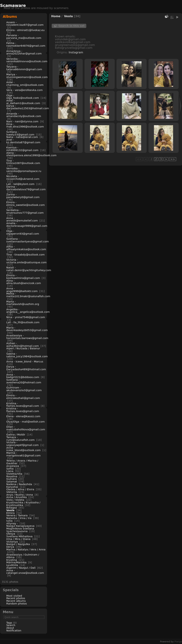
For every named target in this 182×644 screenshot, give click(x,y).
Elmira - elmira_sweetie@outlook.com (26, 204)
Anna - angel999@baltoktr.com (22, 290)
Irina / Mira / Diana (18, 539)
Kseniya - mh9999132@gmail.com (22, 149)
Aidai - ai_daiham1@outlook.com (23, 102)
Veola (10, 510)
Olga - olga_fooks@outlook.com (23, 97)
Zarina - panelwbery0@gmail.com (23, 196)
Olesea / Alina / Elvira (20, 489)
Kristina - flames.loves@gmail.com (23, 405)
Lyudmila (12, 565)
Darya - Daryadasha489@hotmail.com (26, 368)
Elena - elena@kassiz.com (23, 416)
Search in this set (72, 26)
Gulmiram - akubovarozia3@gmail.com (24, 389)
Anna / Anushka (17, 497)
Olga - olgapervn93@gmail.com (23, 232)
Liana (10, 471)
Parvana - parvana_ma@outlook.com (24, 37)
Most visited (14, 596)
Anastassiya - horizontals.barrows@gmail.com (27, 337)
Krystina (12, 560)
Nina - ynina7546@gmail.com (26, 317)
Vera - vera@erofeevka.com (25, 90)
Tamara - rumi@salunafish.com (21, 438)
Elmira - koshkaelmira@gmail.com (23, 277)
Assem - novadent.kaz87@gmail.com (25, 24)
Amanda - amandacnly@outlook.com (24, 115)
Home (56, 16)
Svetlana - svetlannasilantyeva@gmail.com (28, 240)
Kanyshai (12, 487)
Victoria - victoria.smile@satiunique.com (27, 261)
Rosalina (12, 476)
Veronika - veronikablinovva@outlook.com (27, 60)
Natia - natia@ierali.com (22, 137)
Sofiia (10, 469)
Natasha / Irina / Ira (19, 518)
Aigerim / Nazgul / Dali (21, 568)
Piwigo (178, 642)
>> (173, 159)
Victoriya (12, 542)
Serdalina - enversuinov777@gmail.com (25, 211)
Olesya (11, 534)
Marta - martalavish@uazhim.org (23, 303)
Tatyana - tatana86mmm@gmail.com (24, 68)
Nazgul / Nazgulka (18, 544)
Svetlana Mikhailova (20, 536)
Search (11, 625)
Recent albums (16, 601)
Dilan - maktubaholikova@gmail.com (26, 428)
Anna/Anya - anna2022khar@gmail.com (24, 52)
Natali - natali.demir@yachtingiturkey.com (29, 269)
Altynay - (13, 523)
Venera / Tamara (17, 515)
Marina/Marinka (17, 562)
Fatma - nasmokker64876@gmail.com (26, 44)
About (10, 628)
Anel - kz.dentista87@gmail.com (23, 141)
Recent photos (16, 598)
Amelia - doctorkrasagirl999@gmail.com (27, 224)
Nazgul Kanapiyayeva (21, 526)
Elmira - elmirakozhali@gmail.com (23, 397)
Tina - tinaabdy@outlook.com (26, 255)
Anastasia (13, 466)
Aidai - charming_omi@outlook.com (25, 84)
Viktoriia (12, 492)
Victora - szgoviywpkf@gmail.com (23, 444)
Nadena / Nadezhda (19, 484)
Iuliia (9, 521)
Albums (10, 17)
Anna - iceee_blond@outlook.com (24, 449)
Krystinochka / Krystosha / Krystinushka (23, 504)
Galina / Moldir (16, 435)
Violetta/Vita (14, 474)
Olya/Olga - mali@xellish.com (26, 422)
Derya (10, 547)
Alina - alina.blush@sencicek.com (24, 282)
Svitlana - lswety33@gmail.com (20, 133)
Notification (14, 630)
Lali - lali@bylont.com (20, 184)
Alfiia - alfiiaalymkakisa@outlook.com (26, 248)
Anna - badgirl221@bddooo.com (23, 376)
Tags (9, 623)
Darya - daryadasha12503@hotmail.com (28, 107)
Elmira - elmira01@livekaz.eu (26, 30)
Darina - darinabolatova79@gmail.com (26, 188)
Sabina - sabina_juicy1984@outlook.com (27, 355)
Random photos (17, 603)
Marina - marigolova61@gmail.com (24, 454)
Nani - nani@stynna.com (22, 121)
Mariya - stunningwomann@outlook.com (27, 76)
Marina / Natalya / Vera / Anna (26, 549)
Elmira (11, 513)
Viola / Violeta (15, 500)
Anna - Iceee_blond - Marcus (25, 361)
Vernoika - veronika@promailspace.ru (24, 170)
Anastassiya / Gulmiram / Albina (23, 556)
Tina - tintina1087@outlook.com (23, 162)
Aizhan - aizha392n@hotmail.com (23, 345)
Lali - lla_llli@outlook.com (23, 322)
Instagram (76, 52)
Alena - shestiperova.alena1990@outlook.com (32, 154)
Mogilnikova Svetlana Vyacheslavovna (20, 530)
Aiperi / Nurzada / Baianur (23, 348)
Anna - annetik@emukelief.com (22, 219)
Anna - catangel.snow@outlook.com (25, 572)
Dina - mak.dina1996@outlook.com (25, 125)
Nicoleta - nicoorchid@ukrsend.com (23, 177)
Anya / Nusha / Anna (20, 495)
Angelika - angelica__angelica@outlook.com (28, 311)
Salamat (12, 481)
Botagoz (12, 508)
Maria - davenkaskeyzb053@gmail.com (27, 329)
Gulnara (12, 479)
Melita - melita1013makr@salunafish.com (28, 295)
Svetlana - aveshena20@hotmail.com (24, 381)
